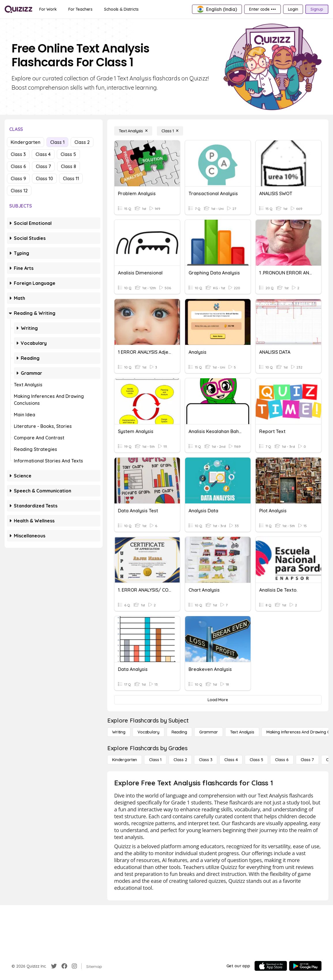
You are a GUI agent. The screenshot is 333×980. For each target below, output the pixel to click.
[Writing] (119, 732)
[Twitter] (54, 966)
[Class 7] (307, 760)
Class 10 (44, 178)
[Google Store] (305, 966)
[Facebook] (64, 966)
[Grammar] (209, 732)
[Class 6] (282, 760)
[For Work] (48, 9)
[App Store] (271, 966)
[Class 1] (170, 131)
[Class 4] (231, 760)
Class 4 (43, 154)
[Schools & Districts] (121, 9)
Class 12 (19, 191)
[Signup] (317, 9)
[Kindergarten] (125, 760)
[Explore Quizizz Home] (18, 9)
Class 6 (18, 166)
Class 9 (18, 178)
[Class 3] (206, 760)
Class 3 (18, 154)
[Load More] (218, 700)
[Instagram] (74, 966)
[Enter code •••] (262, 9)
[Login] (293, 9)
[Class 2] (180, 760)
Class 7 (43, 166)
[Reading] (179, 732)
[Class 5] (256, 760)
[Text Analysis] (133, 131)
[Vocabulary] (148, 732)
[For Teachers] (80, 9)
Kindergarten (26, 142)
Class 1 (57, 142)
